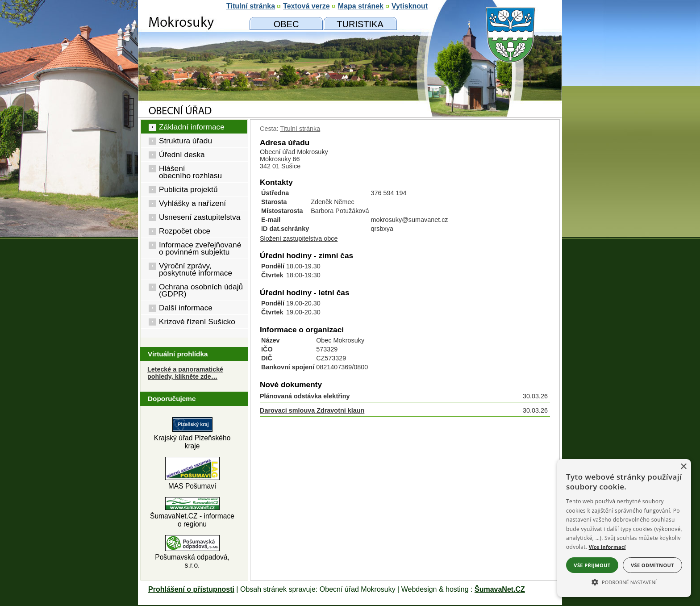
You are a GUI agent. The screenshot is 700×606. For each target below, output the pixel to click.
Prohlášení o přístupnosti (191, 589)
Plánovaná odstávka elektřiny (305, 396)
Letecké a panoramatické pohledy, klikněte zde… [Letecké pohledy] (185, 373)
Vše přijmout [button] (592, 565)
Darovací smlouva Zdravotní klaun (312, 410)
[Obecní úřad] (286, 24)
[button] (624, 581)
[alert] (624, 528)
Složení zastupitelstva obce (299, 238)
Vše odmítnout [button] (652, 565)
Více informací (607, 547)
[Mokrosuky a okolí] (360, 24)
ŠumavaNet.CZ (500, 589)
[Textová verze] (306, 6)
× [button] (683, 467)
